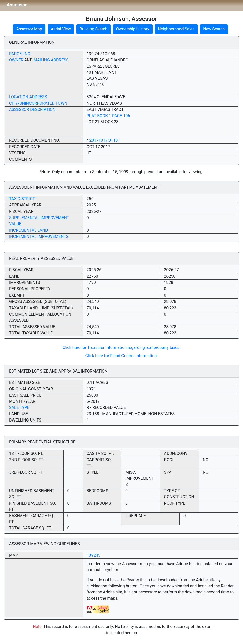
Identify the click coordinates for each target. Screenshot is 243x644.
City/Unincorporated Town (38, 103)
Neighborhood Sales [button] (176, 29)
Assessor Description (32, 110)
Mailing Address (51, 60)
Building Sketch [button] (94, 29)
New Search (214, 29)
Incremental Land (28, 230)
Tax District (22, 199)
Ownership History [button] (133, 29)
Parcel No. (20, 54)
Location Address (28, 97)
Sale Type (19, 407)
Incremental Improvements (39, 237)
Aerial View (61, 29)
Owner (16, 60)
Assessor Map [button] (29, 29)
